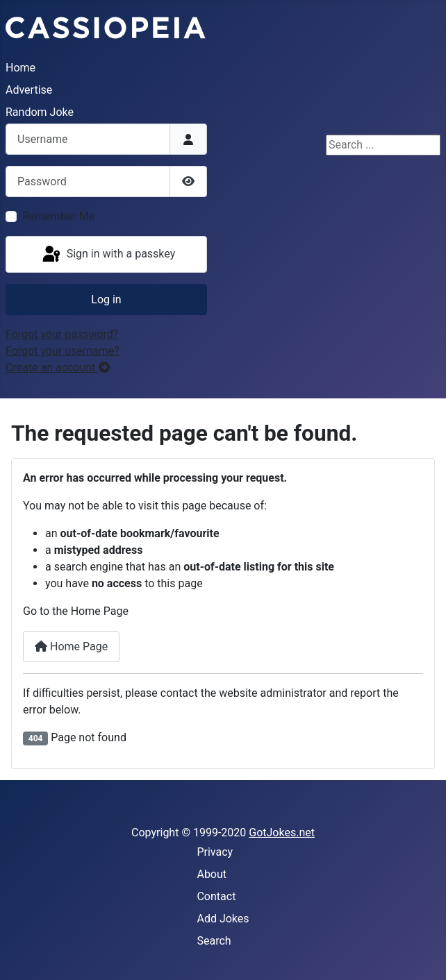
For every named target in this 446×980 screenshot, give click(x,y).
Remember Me (58, 216)
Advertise (29, 90)
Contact (216, 896)
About (212, 874)
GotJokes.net (282, 833)
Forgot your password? (62, 334)
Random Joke (40, 112)
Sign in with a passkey (108, 255)
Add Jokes (223, 919)
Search (214, 941)
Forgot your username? (63, 351)
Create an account (58, 367)
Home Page (71, 647)
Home (20, 68)
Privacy (215, 852)
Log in (106, 299)
